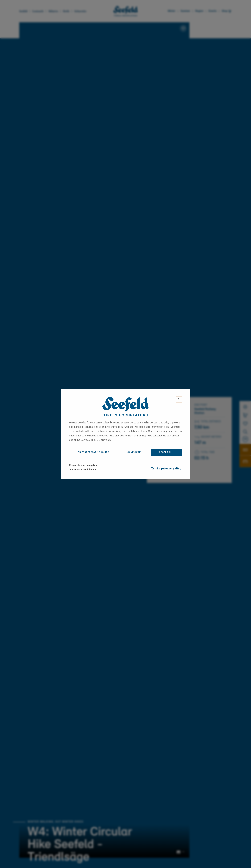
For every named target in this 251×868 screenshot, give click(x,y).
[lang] (179, 402)
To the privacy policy (166, 471)
